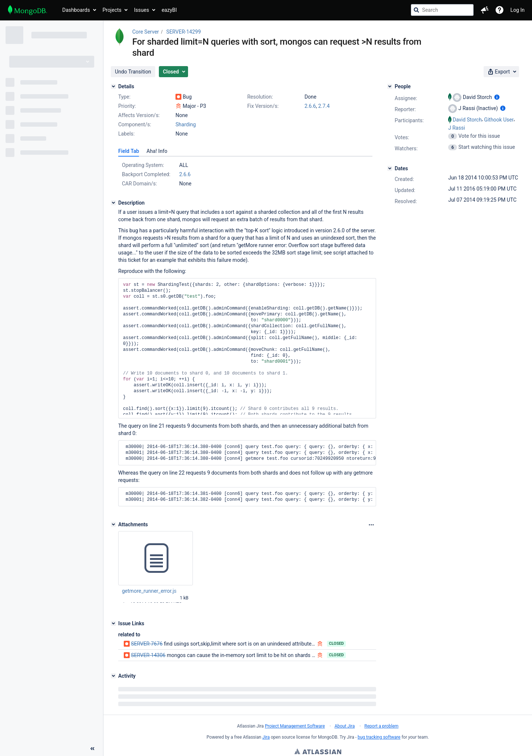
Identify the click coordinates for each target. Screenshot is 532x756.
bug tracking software (379, 737)
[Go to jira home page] (28, 10)
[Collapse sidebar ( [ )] (92, 708)
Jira (266, 737)
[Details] (113, 86)
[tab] (129, 151)
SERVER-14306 (148, 655)
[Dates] (390, 168)
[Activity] (113, 676)
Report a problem (381, 726)
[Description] (113, 203)
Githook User (499, 120)
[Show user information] (497, 97)
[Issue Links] (113, 623)
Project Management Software (295, 726)
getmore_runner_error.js (149, 591)
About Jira (345, 726)
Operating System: (143, 165)
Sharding (186, 124)
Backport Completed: (146, 174)
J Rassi (456, 128)
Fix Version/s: (263, 106)
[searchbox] (442, 10)
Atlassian (318, 752)
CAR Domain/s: (139, 184)
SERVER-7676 (147, 644)
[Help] (499, 10)
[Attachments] (113, 524)
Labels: (126, 134)
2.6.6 (310, 106)
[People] (390, 86)
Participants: (409, 120)
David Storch (467, 120)
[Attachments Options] (371, 525)
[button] (485, 10)
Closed (336, 644)
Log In (518, 10)
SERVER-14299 (183, 32)
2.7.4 (324, 106)
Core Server (146, 32)
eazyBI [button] (169, 10)
